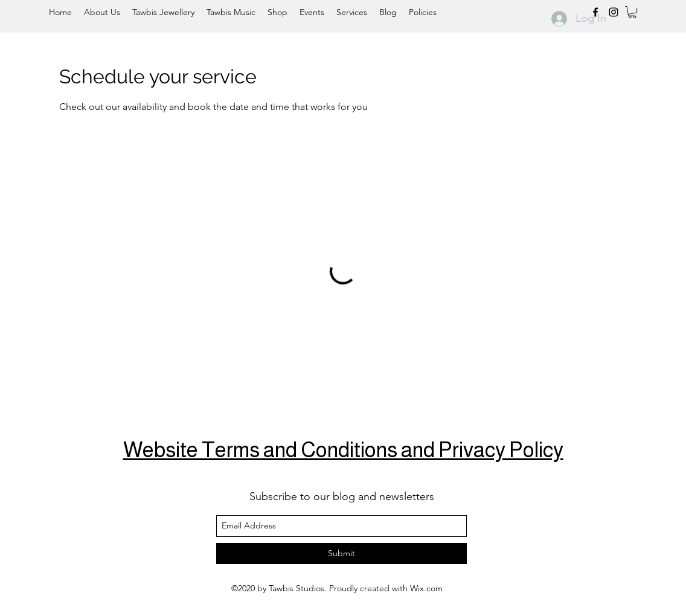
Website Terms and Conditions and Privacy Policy (343, 450)
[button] (632, 12)
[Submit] (341, 553)
